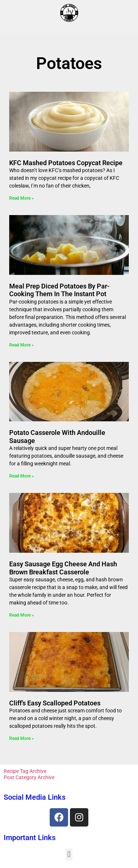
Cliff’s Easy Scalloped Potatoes (55, 703)
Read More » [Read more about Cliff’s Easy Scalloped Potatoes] (22, 738)
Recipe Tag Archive (25, 771)
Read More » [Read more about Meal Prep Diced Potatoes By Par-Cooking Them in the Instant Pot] (22, 345)
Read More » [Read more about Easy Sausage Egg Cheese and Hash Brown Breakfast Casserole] (22, 615)
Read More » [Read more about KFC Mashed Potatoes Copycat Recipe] (22, 198)
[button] (69, 855)
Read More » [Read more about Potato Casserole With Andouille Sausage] (22, 476)
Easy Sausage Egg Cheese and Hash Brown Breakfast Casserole (63, 568)
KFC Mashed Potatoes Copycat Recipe (66, 163)
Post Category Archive (29, 777)
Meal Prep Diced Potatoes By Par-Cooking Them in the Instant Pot (59, 290)
